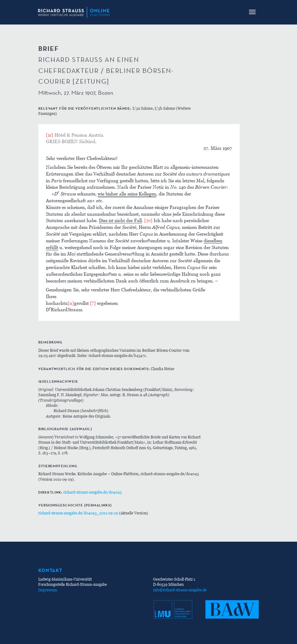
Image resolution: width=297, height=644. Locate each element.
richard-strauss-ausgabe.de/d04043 (93, 492)
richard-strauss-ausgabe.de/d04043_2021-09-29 (78, 513)
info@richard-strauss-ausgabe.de (180, 590)
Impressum (48, 590)
